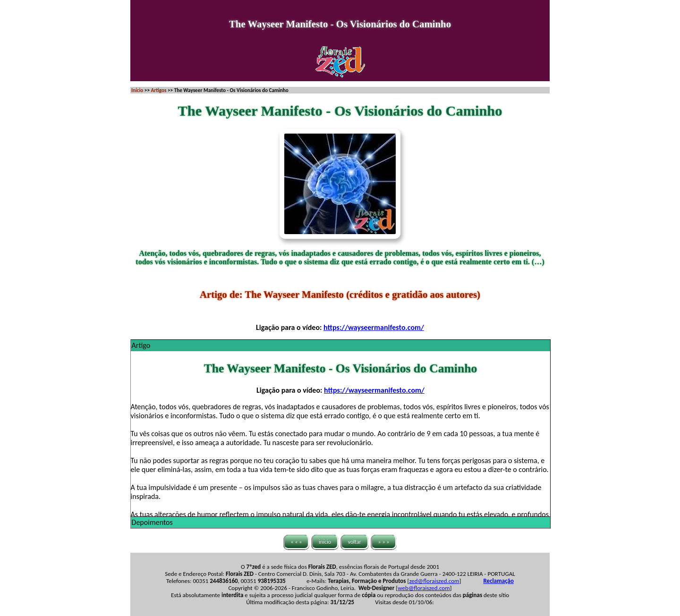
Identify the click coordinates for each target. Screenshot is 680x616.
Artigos (158, 90)
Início (137, 90)
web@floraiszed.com (424, 588)
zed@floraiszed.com (434, 581)
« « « (297, 542)
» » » (384, 542)
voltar (355, 542)
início (325, 542)
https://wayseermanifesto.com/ (374, 327)
